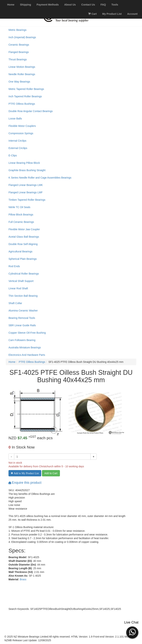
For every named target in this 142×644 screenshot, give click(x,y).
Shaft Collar (15, 303)
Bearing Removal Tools (22, 318)
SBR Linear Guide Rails (22, 325)
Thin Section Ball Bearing (23, 296)
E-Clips (13, 155)
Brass (23, 579)
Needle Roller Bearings (22, 74)
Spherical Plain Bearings (23, 259)
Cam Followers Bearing (22, 340)
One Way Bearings (19, 82)
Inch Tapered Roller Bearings (25, 96)
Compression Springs (21, 133)
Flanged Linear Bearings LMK (26, 185)
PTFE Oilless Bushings (22, 104)
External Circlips (18, 148)
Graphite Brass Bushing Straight (27, 170)
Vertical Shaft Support (21, 281)
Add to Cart (51, 473)
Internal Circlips (17, 141)
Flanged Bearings (19, 52)
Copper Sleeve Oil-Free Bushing (27, 333)
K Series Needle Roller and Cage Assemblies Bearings (40, 178)
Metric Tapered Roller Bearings (26, 89)
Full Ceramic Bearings (21, 222)
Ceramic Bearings (19, 45)
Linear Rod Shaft (18, 288)
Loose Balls (15, 119)
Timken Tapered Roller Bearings (27, 200)
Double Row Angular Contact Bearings (31, 111)
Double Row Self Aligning (23, 244)
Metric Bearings (17, 30)
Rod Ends (14, 266)
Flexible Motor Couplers (22, 126)
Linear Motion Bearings (22, 67)
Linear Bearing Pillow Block (24, 163)
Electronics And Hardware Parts (27, 355)
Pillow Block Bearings (21, 215)
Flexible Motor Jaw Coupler (24, 229)
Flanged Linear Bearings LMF (26, 192)
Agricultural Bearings (20, 251)
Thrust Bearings (18, 59)
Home (12, 362)
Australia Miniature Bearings (25, 347)
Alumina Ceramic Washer (23, 311)
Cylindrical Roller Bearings (24, 274)
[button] (132, 632)
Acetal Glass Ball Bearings (24, 237)
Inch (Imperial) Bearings (22, 37)
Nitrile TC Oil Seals (19, 207)
